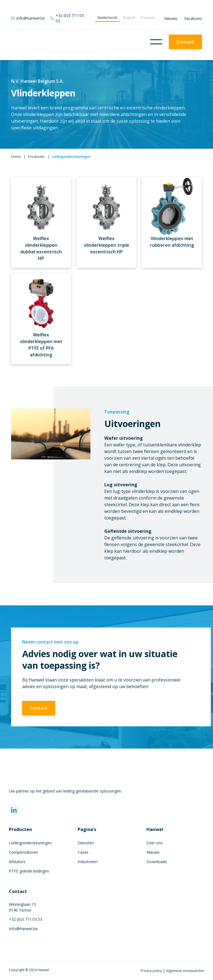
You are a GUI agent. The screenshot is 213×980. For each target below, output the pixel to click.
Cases (83, 852)
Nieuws (171, 18)
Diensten (86, 843)
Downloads (157, 862)
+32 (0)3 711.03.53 (26, 919)
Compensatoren (23, 852)
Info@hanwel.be (23, 929)
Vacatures (193, 18)
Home (16, 157)
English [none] (129, 17)
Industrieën (88, 862)
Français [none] (148, 17)
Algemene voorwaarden (185, 971)
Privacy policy (152, 971)
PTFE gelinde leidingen (29, 871)
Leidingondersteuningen (30, 843)
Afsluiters (17, 862)
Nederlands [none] (107, 17)
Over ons (155, 843)
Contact (185, 42)
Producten (36, 157)
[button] (156, 42)
